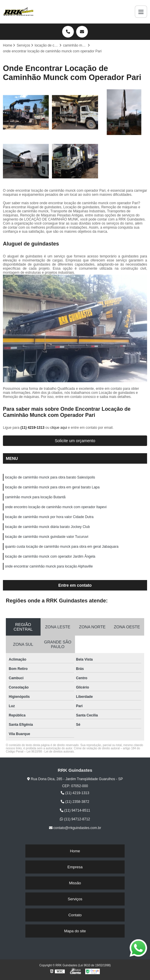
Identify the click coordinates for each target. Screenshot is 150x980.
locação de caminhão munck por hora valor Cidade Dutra (49, 517)
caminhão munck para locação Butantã (35, 497)
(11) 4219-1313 (33, 428)
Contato (75, 915)
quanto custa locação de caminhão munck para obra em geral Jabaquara (62, 547)
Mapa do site (75, 931)
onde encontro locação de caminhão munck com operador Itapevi (56, 507)
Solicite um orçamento (75, 441)
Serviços (75, 899)
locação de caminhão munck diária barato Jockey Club (47, 527)
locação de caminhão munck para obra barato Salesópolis (50, 477)
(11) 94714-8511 (75, 810)
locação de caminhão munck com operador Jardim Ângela (50, 556)
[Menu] (141, 12)
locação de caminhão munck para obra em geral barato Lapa (52, 487)
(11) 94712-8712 (75, 819)
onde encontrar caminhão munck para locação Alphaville (49, 566)
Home (75, 851)
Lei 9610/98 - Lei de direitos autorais (50, 752)
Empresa (75, 867)
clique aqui (59, 428)
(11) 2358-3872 (75, 802)
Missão (75, 883)
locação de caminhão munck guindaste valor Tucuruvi (47, 537)
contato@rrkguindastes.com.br (75, 828)
